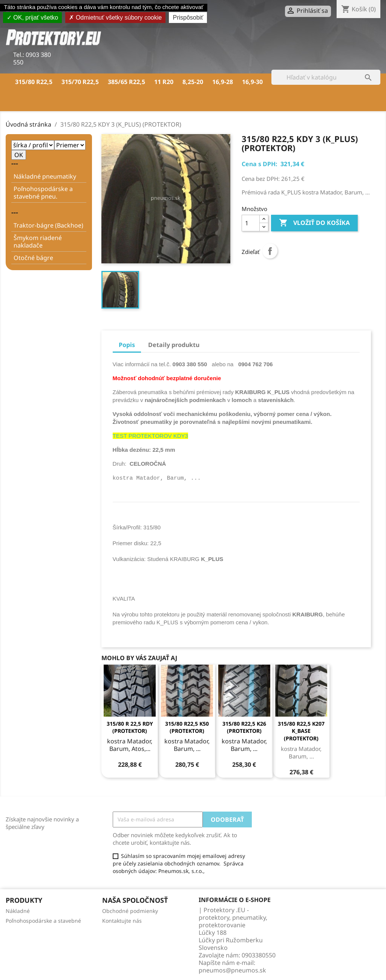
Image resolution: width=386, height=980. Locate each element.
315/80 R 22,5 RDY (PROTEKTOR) (130, 727)
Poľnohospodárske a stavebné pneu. (43, 193)
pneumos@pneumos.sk (232, 970)
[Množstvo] (251, 223)
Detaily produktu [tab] (174, 345)
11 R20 (164, 82)
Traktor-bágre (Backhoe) (48, 225)
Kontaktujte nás (122, 921)
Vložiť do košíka (314, 223)
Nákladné (18, 911)
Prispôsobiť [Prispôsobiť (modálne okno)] (188, 18)
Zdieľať (270, 251)
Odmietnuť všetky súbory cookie (115, 18)
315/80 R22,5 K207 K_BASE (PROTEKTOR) (301, 731)
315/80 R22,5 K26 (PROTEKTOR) (244, 727)
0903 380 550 (32, 58)
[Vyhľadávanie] (326, 77)
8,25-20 (193, 82)
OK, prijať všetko (32, 18)
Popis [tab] (127, 345)
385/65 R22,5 (126, 82)
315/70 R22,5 (80, 82)
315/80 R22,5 (34, 82)
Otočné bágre (33, 258)
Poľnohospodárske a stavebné (43, 921)
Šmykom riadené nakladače (38, 242)
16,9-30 (252, 82)
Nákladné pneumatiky (45, 176)
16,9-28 (223, 82)
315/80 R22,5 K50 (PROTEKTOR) (187, 727)
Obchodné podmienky (130, 911)
